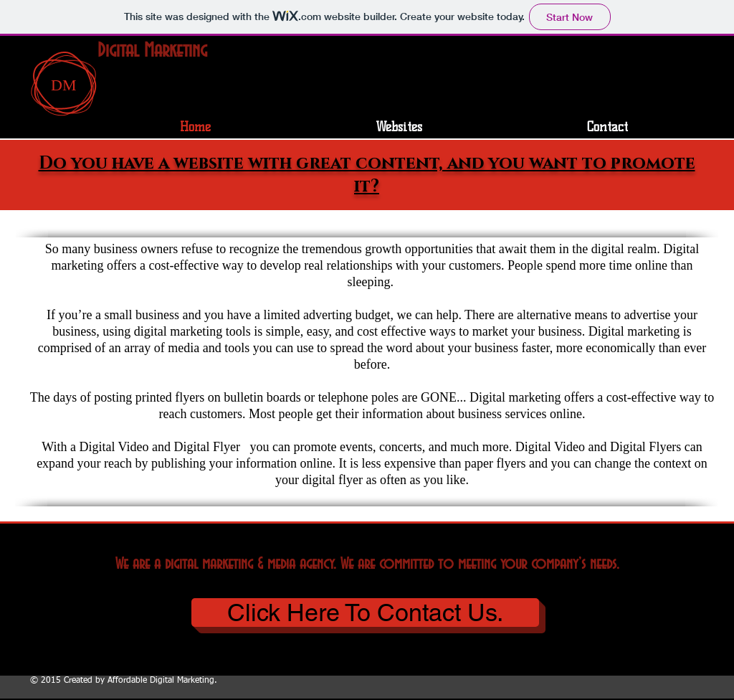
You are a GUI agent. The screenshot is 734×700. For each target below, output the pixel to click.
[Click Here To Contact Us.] (365, 612)
